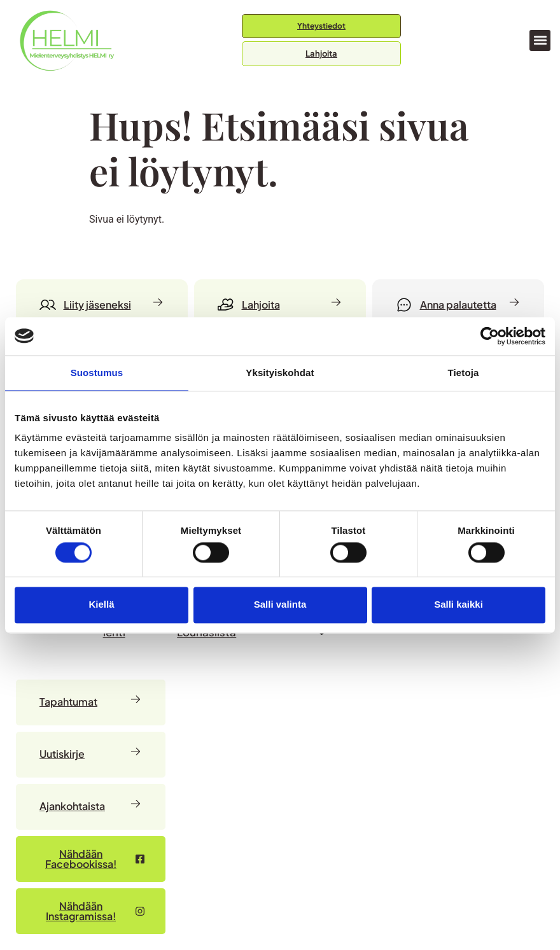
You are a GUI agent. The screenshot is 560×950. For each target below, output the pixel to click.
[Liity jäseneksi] (102, 305)
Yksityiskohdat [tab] (280, 373)
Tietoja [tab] (464, 373)
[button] (540, 40)
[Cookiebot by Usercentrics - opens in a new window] (490, 336)
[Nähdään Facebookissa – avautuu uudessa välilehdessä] (91, 859)
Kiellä (101, 605)
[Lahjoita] (280, 305)
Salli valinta (280, 605)
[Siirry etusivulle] (67, 40)
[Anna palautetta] (458, 305)
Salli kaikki (458, 605)
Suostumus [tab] (97, 373)
